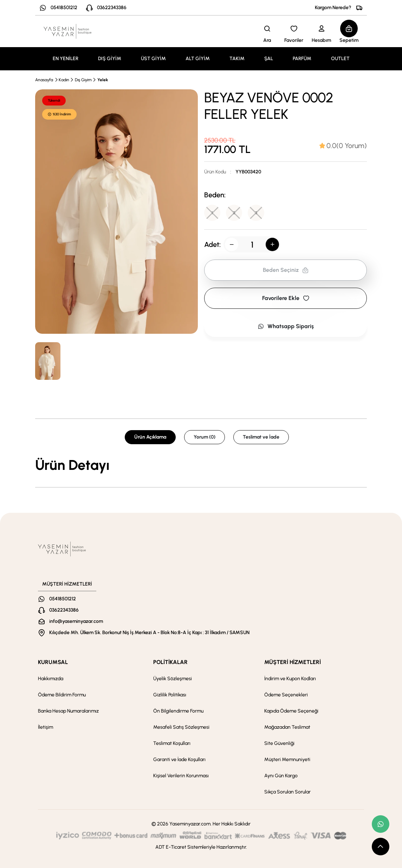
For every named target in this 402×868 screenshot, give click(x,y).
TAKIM (237, 59)
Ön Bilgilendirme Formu (178, 711)
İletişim (46, 727)
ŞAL (269, 59)
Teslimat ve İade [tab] (261, 437)
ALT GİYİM (198, 59)
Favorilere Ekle (286, 299)
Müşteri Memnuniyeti (287, 759)
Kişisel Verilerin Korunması (181, 776)
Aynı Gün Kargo (281, 776)
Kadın (64, 80)
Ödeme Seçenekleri (286, 695)
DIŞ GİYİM (110, 59)
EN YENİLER (66, 59)
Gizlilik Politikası (170, 695)
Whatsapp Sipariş (286, 327)
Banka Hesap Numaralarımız (68, 711)
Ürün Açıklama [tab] (150, 437)
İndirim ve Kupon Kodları (290, 679)
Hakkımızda (51, 679)
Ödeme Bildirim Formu (62, 695)
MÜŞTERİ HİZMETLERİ (293, 662)
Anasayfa (44, 80)
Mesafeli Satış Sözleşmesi (181, 727)
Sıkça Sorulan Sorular (287, 792)
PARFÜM (302, 59)
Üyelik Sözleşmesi (173, 679)
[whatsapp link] (381, 824)
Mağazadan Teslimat (287, 727)
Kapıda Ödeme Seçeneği (291, 711)
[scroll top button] (381, 847)
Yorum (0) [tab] (205, 437)
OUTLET (340, 59)
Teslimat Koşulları (172, 743)
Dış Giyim (83, 80)
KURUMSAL (53, 662)
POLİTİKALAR (170, 662)
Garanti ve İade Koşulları (179, 759)
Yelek (103, 80)
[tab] (343, 146)
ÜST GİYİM (153, 59)
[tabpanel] (201, 465)
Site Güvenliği (279, 743)
